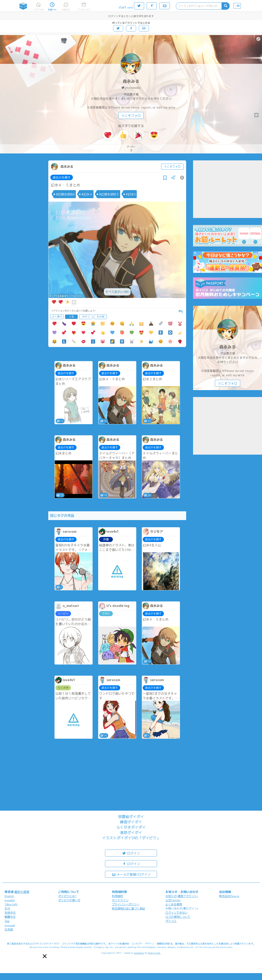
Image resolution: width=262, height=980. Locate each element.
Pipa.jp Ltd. (154, 953)
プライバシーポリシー (126, 904)
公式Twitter (173, 900)
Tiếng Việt (11, 904)
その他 (100, 317)
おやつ (86, 317)
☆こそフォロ (131, 116)
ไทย (7, 921)
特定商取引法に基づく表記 (128, 908)
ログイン (131, 853)
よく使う (57, 317)
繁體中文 (10, 917)
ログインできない (177, 913)
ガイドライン (120, 900)
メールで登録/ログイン (131, 874)
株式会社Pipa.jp (229, 896)
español (10, 900)
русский (10, 925)
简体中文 (10, 913)
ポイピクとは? (67, 896)
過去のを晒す (62, 177)
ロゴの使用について (178, 917)
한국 (7, 908)
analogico (139, 953)
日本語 (9, 929)
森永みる (131, 81)
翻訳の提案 (22, 892)
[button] (45, 956)
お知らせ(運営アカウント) (182, 896)
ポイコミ (171, 921)
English (9, 896)
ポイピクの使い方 (69, 900)
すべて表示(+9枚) (117, 292)
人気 (71, 317)
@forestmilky (133, 88)
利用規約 (117, 896)
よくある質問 (174, 904)
